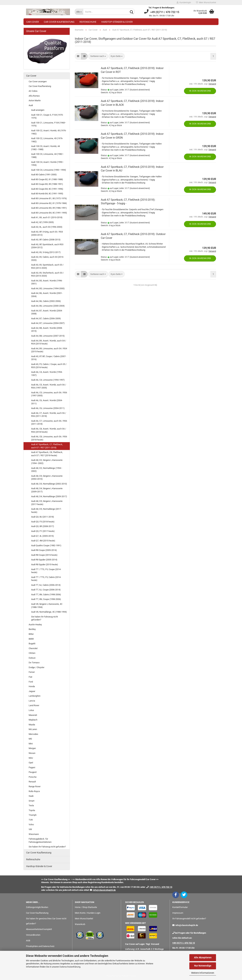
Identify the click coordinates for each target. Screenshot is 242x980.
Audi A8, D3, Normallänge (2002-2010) (49, 484)
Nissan (32, 753)
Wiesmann (34, 834)
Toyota (32, 810)
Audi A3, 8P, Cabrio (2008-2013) (46, 240)
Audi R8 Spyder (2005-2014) (44, 560)
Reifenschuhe (88, 22)
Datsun (32, 658)
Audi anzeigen (38, 110)
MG (30, 739)
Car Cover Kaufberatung (59, 22)
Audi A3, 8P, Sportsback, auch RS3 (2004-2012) (47, 246)
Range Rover (35, 786)
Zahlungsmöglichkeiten (37, 907)
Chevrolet (33, 648)
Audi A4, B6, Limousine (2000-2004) (48, 306)
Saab (31, 796)
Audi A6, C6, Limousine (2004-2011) (48, 408)
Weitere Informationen (203, 973)
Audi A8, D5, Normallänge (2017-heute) (46, 511)
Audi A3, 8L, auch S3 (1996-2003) (47, 227)
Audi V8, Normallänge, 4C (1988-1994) (49, 612)
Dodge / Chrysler (36, 667)
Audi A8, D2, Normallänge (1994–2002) (47, 470)
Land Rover (34, 705)
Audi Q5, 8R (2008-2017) (43, 526)
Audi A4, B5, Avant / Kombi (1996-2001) (47, 282)
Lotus (31, 710)
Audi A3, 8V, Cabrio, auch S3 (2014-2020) (47, 259)
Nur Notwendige (203, 966)
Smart (31, 801)
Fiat (30, 677)
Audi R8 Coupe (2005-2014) (44, 550)
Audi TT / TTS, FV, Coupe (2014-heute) (46, 571)
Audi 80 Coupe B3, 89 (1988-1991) (47, 184)
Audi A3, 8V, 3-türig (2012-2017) (46, 252)
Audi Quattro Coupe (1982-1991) (46, 545)
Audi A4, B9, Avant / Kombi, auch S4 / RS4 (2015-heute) (49, 342)
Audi (31, 105)
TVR (31, 820)
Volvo (31, 824)
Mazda (32, 725)
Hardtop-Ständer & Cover (117, 22)
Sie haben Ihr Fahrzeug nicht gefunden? (44, 618)
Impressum (178, 913)
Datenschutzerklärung (70, 967)
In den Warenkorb (200, 91)
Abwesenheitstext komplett (39, 929)
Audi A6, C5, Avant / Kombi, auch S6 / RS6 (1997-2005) (49, 386)
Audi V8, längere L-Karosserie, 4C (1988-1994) (47, 606)
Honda (32, 686)
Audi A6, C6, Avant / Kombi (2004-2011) (47, 402)
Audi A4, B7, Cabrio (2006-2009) (46, 318)
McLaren (33, 729)
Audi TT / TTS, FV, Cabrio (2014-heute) (46, 579)
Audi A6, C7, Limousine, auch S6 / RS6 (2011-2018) (49, 422)
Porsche (33, 777)
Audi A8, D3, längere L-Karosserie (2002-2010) (47, 477)
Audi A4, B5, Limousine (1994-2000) (48, 288)
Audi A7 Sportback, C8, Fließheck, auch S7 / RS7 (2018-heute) (47, 454)
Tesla (31, 805)
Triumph (33, 815)
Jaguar (32, 691)
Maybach (33, 720)
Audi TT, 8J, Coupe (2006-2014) (46, 590)
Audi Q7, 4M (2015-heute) (43, 541)
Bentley (32, 629)
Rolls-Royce (34, 791)
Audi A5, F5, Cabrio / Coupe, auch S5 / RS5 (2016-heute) (49, 366)
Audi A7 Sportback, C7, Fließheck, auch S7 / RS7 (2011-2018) (47, 446)
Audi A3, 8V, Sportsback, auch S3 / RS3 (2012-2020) (47, 266)
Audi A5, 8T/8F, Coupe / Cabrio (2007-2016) (49, 358)
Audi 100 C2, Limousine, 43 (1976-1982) (47, 140)
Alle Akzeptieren (203, 957)
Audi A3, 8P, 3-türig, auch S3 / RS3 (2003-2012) (47, 233)
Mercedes (33, 734)
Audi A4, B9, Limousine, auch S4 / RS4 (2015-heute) (49, 350)
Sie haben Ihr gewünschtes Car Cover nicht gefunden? (46, 921)
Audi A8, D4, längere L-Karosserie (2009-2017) (47, 490)
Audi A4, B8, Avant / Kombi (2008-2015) (47, 330)
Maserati (33, 715)
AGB (28, 941)
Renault (32, 782)
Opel (31, 763)
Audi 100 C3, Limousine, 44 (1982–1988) (47, 156)
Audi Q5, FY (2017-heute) (43, 531)
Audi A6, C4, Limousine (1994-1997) (48, 380)
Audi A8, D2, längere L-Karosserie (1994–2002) (47, 462)
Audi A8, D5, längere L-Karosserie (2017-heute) (47, 503)
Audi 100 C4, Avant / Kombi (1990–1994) (47, 164)
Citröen (32, 653)
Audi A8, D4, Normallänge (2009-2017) (49, 496)
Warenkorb (80, 924)
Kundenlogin (184, 3)
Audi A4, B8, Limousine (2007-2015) (48, 336)
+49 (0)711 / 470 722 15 (184, 943)
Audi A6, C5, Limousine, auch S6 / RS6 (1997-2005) (49, 394)
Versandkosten (33, 935)
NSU (31, 758)
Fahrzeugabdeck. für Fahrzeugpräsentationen (40, 840)
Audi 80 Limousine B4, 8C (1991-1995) (49, 213)
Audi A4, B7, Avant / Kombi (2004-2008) (47, 312)
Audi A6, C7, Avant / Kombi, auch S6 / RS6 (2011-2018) (49, 415)
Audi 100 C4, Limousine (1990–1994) (49, 170)
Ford (31, 682)
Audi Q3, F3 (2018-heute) (43, 522)
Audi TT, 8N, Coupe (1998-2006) (46, 599)
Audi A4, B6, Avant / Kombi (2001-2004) (47, 295)
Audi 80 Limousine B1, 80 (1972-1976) (49, 198)
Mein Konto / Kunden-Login (88, 913)
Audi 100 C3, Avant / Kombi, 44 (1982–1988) (45, 148)
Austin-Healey (35, 625)
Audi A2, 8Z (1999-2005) (42, 222)
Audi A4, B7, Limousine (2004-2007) (48, 323)
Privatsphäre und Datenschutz (40, 946)
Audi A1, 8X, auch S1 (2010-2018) (47, 217)
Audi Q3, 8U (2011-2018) (43, 517)
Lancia (32, 701)
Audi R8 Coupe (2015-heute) (44, 555)
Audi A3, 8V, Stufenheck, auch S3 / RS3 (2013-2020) (47, 274)
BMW (31, 639)
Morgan (32, 748)
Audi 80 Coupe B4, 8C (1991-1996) (47, 189)
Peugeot (33, 772)
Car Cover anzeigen (38, 81)
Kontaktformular (180, 907)
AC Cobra (33, 91)
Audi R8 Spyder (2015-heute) (45, 564)
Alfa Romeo (34, 96)
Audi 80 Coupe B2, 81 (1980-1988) (47, 179)
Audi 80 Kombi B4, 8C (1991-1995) (47, 194)
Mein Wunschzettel (206, 3)
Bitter (31, 634)
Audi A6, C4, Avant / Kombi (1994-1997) (47, 374)
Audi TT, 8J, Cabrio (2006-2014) (46, 585)
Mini (31, 744)
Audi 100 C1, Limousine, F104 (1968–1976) (49, 124)
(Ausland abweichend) (140, 90)
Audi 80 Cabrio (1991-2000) (44, 175)
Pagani (32, 767)
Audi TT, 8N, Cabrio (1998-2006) (46, 594)
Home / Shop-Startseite (86, 907)
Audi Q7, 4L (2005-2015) (42, 536)
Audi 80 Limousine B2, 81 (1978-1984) (49, 203)
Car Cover (33, 22)
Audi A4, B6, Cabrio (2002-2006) (46, 301)
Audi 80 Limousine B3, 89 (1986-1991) (49, 208)
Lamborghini (34, 696)
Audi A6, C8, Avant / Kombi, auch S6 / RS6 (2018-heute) (49, 430)
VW (30, 829)
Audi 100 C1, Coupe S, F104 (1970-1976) (47, 116)
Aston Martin (35, 100)
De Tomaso (34, 663)
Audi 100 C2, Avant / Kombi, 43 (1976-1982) (49, 132)
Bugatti (32, 644)
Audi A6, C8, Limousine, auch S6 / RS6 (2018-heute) (49, 438)
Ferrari (32, 672)
